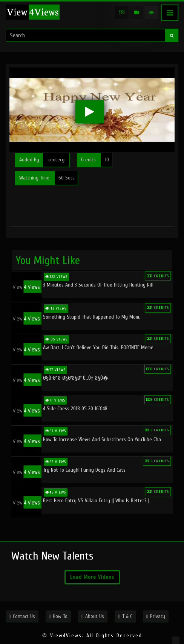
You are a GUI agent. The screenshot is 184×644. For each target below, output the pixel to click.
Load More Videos (92, 577)
